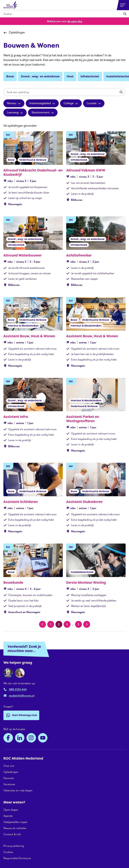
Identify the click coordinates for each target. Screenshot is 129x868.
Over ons (9, 766)
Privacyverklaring (14, 846)
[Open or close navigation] (123, 5)
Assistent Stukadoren (84, 502)
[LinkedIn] (20, 738)
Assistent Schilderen (21, 502)
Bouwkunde (13, 582)
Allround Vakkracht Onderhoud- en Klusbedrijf (33, 172)
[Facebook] (8, 738)
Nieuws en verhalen (15, 828)
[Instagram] (31, 738)
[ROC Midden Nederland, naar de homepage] (10, 5)
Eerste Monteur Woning (86, 582)
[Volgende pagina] (87, 624)
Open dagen (11, 810)
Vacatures (9, 784)
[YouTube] (43, 738)
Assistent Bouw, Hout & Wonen (29, 336)
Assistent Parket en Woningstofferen (83, 419)
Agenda (8, 816)
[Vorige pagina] (42, 624)
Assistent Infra (16, 417)
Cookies (8, 852)
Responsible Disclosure (17, 858)
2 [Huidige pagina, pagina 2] (59, 624)
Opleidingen (14, 32)
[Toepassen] (125, 14)
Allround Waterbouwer (23, 255)
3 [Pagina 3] (67, 624)
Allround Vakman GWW (86, 170)
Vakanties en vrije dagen (18, 790)
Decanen (9, 778)
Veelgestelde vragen (15, 822)
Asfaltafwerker (79, 255)
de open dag (75, 21)
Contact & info (12, 834)
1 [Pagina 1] (51, 624)
